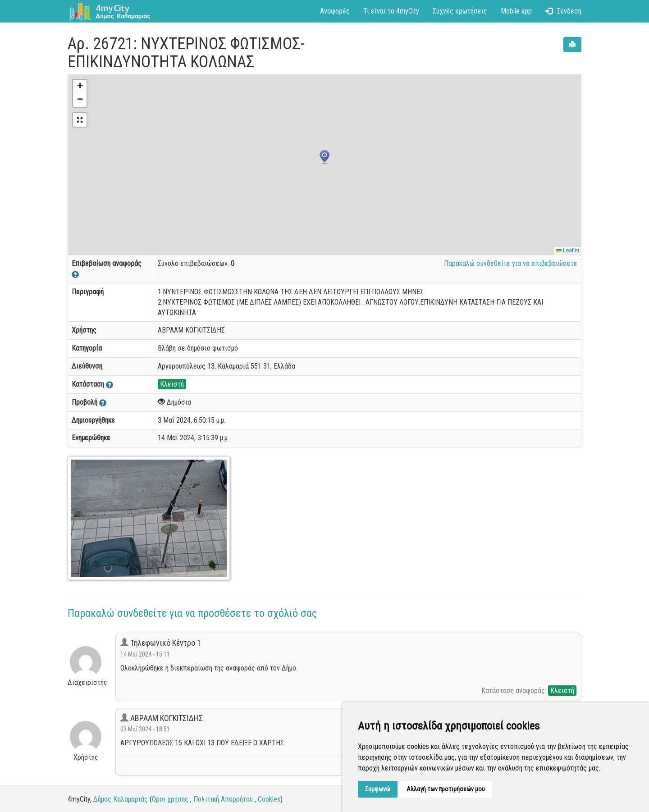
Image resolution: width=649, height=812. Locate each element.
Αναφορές (335, 11)
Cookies (269, 799)
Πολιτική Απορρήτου (223, 799)
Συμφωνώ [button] (378, 789)
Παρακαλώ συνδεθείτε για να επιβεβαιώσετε (511, 263)
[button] (324, 157)
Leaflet (568, 251)
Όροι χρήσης (170, 799)
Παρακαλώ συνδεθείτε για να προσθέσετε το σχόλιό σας (192, 613)
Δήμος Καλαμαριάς (121, 799)
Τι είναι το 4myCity (391, 11)
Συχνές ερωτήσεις (460, 11)
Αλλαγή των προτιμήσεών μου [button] (446, 789)
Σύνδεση (563, 11)
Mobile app (516, 11)
